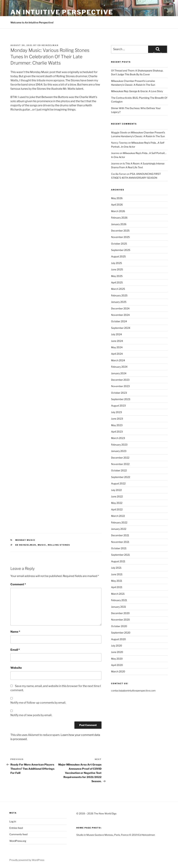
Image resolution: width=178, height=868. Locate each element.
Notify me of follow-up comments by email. (38, 703)
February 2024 (119, 367)
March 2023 (118, 438)
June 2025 (117, 269)
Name (15, 632)
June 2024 (117, 341)
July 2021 (116, 568)
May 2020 (117, 659)
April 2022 (117, 509)
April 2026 (117, 205)
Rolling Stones (59, 545)
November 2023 (120, 386)
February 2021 (119, 600)
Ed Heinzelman (48, 45)
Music (42, 545)
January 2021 (119, 607)
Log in (13, 821)
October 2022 (119, 470)
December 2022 (120, 458)
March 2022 (118, 516)
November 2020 (120, 620)
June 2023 (117, 419)
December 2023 (120, 380)
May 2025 (117, 276)
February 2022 (119, 522)
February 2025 (119, 295)
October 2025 (119, 244)
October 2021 (119, 548)
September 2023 (121, 399)
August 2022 (118, 483)
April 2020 (117, 665)
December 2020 (120, 613)
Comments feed (18, 834)
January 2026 (119, 224)
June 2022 (117, 496)
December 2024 (120, 308)
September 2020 (121, 633)
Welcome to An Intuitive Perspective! (32, 22)
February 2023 (119, 445)
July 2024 (116, 334)
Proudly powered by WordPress (27, 860)
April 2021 (117, 587)
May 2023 (117, 425)
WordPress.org (18, 841)
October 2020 (119, 626)
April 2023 (117, 432)
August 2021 (118, 561)
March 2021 (118, 594)
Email (15, 650)
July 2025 (116, 263)
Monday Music (25, 540)
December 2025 (120, 231)
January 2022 (119, 529)
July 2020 (117, 646)
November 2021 (120, 542)
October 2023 (119, 393)
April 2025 (117, 282)
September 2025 (121, 250)
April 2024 (117, 354)
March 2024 (118, 360)
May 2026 (117, 198)
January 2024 (119, 373)
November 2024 (120, 315)
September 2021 (120, 555)
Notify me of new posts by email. (31, 715)
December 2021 (120, 535)
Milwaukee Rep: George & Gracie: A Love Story (137, 91)
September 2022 (121, 477)
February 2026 (119, 218)
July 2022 (116, 490)
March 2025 (118, 289)
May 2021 (117, 581)
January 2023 (119, 451)
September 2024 (121, 328)
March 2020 (118, 671)
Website (16, 668)
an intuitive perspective (62, 12)
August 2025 (118, 256)
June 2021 (117, 574)
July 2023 (116, 412)
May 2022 (117, 503)
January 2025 (119, 302)
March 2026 (118, 211)
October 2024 (119, 321)
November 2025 (120, 237)
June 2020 (117, 652)
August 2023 (118, 406)
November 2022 (120, 464)
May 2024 (117, 347)
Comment (18, 584)
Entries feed (16, 828)
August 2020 (118, 639)
